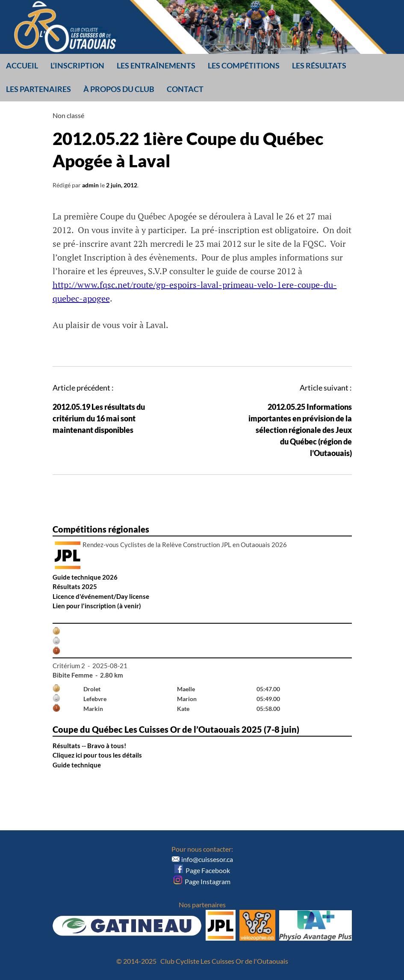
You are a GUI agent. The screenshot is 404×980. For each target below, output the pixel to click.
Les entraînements (156, 65)
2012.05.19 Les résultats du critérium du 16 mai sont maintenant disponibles (99, 418)
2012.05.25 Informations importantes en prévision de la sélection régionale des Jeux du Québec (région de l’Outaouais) (300, 430)
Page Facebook (202, 870)
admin (90, 185)
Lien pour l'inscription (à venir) (97, 606)
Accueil (22, 65)
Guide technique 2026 (85, 577)
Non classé (68, 115)
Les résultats (319, 65)
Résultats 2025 (75, 586)
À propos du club (119, 89)
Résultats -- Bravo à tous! (89, 746)
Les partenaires (38, 89)
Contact (185, 89)
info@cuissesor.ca (207, 859)
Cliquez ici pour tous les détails (97, 755)
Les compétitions (244, 65)
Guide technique (77, 765)
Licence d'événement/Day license (101, 596)
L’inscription (77, 65)
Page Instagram (202, 881)
